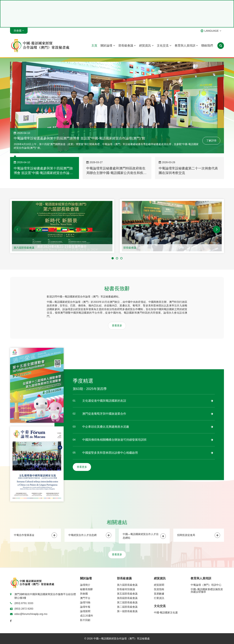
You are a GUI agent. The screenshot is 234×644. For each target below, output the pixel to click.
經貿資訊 (146, 46)
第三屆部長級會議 (127, 602)
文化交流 (164, 46)
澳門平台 (85, 598)
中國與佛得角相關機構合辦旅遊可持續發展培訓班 (114, 440)
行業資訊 (159, 598)
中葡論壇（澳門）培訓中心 (206, 585)
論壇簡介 (85, 585)
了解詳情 (211, 140)
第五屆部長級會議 (127, 594)
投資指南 (159, 589)
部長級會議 (127, 46)
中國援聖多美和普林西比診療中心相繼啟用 (110, 453)
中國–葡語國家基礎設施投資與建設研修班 (207, 591)
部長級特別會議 (126, 589)
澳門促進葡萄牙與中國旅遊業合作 (104, 414)
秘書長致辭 (86, 589)
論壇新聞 (85, 611)
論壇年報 (85, 607)
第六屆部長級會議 (24, 248)
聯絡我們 (207, 46)
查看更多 (117, 325)
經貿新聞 (159, 585)
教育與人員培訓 (186, 46)
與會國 (84, 594)
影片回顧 (85, 620)
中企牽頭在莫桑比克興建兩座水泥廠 (106, 427)
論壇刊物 (85, 602)
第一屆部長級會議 (127, 611)
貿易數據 (159, 594)
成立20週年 (87, 616)
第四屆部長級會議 (127, 598)
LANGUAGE (211, 31)
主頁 (94, 46)
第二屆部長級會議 (127, 607)
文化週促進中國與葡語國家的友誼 (104, 401)
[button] (17, 230)
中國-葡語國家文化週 (166, 612)
